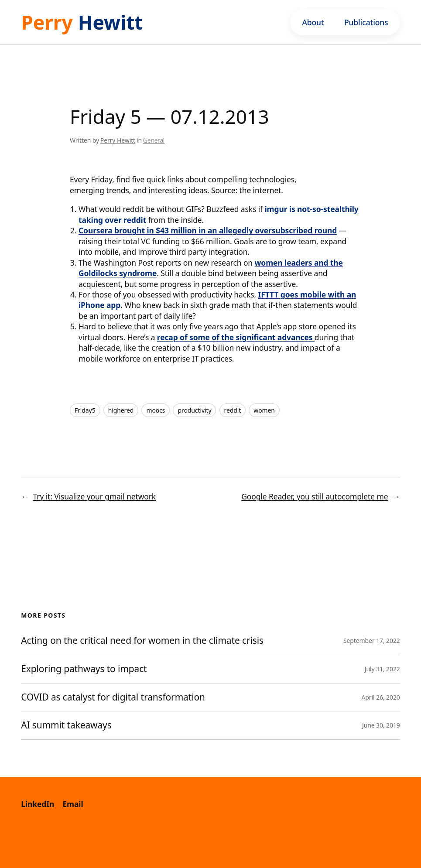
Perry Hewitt (118, 140)
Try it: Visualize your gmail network (95, 496)
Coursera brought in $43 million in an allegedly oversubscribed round (208, 230)
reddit (233, 410)
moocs (156, 410)
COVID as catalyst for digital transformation (114, 697)
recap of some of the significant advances (236, 337)
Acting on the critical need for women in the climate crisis (142, 641)
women (264, 410)
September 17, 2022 (372, 641)
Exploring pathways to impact (84, 669)
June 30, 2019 (381, 725)
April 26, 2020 (381, 697)
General (154, 140)
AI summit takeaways (66, 725)
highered (121, 410)
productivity (194, 410)
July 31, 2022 (382, 669)
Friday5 (85, 410)
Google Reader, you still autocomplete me (315, 496)
